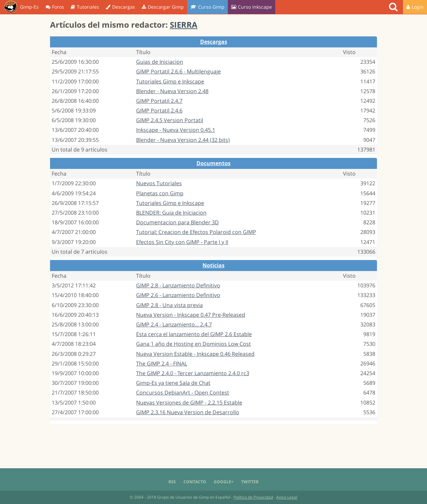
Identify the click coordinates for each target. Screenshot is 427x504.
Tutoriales (85, 7)
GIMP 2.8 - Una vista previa (169, 305)
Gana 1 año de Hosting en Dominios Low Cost (193, 344)
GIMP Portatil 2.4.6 (159, 110)
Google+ (224, 482)
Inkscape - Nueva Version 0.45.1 (176, 130)
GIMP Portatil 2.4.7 (159, 101)
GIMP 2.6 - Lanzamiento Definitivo (178, 295)
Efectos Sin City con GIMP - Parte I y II (182, 242)
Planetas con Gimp (160, 193)
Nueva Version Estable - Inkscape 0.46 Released (195, 354)
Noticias (213, 265)
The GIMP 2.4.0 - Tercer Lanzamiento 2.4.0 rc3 (193, 373)
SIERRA (184, 25)
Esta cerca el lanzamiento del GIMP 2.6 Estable (194, 334)
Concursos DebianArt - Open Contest (183, 393)
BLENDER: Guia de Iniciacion (171, 213)
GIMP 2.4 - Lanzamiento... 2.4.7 (174, 324)
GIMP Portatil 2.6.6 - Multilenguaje (178, 71)
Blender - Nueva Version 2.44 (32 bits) (183, 140)
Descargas (120, 7)
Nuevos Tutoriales (159, 183)
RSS (172, 482)
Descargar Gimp (163, 7)
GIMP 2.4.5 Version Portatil (170, 120)
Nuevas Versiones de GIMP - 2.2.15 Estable (189, 403)
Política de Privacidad (253, 497)
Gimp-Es (21, 7)
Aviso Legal (287, 497)
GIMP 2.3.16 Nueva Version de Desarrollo (188, 412)
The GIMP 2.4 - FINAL (162, 363)
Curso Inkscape (252, 7)
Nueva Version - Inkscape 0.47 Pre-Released (191, 315)
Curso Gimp (207, 7)
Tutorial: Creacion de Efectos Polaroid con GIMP (196, 232)
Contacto (195, 482)
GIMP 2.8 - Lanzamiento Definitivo (178, 285)
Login (415, 7)
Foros (55, 7)
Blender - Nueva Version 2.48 (172, 91)
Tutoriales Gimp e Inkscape (170, 81)
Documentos (213, 163)
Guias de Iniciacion (160, 62)
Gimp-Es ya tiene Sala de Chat (173, 383)
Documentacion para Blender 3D (177, 222)
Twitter (250, 482)
